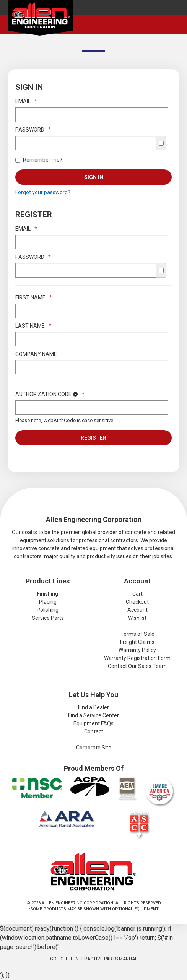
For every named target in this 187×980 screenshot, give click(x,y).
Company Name (36, 354)
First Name (34, 297)
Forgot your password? (43, 192)
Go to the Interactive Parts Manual (94, 959)
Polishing (48, 610)
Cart (137, 594)
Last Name (33, 326)
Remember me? (39, 160)
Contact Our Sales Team (137, 666)
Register (93, 438)
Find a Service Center (93, 715)
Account (137, 610)
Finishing (48, 594)
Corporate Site (94, 748)
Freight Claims (137, 642)
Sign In (94, 177)
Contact (94, 731)
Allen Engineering (40, 20)
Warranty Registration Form (137, 658)
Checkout (137, 602)
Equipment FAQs (93, 723)
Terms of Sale (137, 634)
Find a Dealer (93, 707)
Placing (48, 602)
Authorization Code (50, 394)
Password (33, 130)
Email (26, 101)
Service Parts (48, 618)
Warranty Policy (137, 650)
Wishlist (137, 618)
